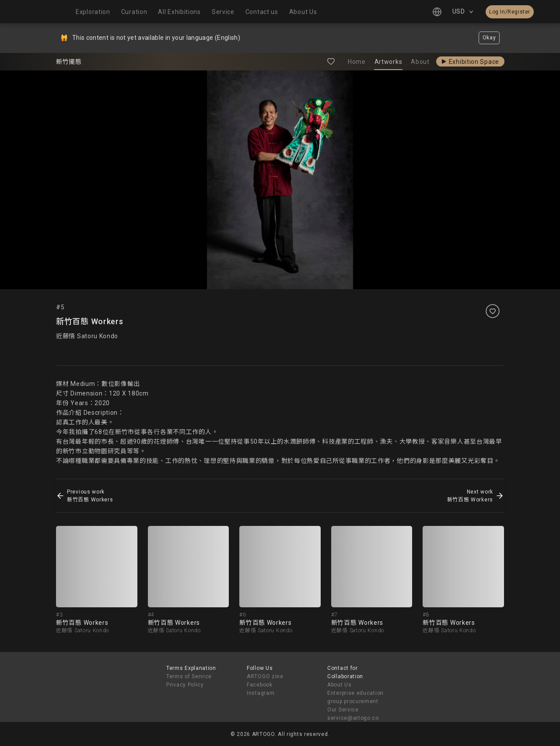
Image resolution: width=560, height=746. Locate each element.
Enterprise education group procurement (355, 697)
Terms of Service (189, 676)
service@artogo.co (353, 718)
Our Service (343, 710)
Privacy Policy (185, 685)
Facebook (260, 685)
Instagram (261, 693)
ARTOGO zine (265, 676)
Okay (489, 38)
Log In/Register (510, 12)
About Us (339, 685)
